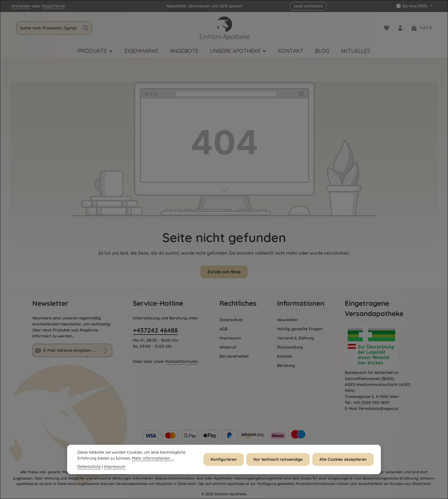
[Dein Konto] (400, 28)
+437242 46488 (155, 330)
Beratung (286, 365)
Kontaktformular (182, 361)
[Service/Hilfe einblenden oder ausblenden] (414, 6)
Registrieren (54, 6)
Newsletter (287, 320)
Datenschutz (231, 320)
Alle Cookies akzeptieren (343, 459)
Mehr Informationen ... (153, 458)
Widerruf (228, 347)
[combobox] (48, 28)
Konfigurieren (224, 459)
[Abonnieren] (106, 350)
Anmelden (21, 6)
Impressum (230, 338)
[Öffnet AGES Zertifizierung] (380, 348)
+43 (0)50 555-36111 (371, 403)
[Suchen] (86, 28)
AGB (223, 329)
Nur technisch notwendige (279, 459)
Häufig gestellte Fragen (300, 329)
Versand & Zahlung (296, 338)
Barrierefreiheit (234, 356)
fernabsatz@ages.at (379, 409)
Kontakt (285, 356)
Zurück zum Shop (224, 272)
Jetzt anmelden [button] (308, 6)
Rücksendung (290, 347)
